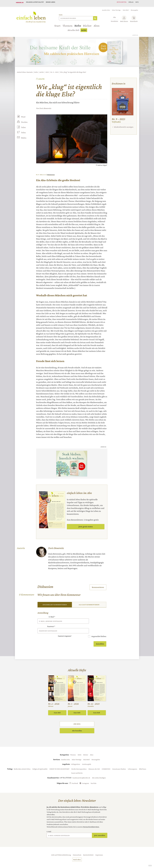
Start (57, 24)
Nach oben (77, 852)
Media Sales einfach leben (22, 761)
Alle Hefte (77, 716)
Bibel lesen (143, 761)
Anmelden (100, 636)
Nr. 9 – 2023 (54, 70)
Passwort (51, 622)
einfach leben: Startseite (25, 70)
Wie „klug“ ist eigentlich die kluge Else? (73, 70)
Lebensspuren (133, 761)
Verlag (129, 2)
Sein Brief (126, 8)
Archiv (84, 28)
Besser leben (52, 2)
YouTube (94, 776)
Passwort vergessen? (65, 629)
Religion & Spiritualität (35, 2)
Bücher (87, 24)
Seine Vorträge (116, 8)
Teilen (23, 126)
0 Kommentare (51, 173)
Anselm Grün (106, 8)
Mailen (24, 136)
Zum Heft (57, 705)
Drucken (24, 120)
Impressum (99, 847)
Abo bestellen (77, 723)
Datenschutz (77, 847)
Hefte (78, 24)
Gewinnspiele (87, 757)
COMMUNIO (106, 761)
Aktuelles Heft (73, 28)
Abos (97, 24)
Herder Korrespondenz (79, 761)
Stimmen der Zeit (94, 761)
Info (136, 2)
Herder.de (20, 2)
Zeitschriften (119, 2)
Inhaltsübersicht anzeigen (124, 125)
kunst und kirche (77, 765)
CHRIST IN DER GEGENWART (59, 761)
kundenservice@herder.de (81, 770)
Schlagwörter (76, 757)
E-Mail (52, 615)
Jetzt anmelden (100, 828)
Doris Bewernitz (45, 107)
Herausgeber (134, 8)
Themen (68, 24)
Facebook (75, 776)
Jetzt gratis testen (86, 525)
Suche (61, 13)
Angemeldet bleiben (99, 629)
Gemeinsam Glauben (119, 761)
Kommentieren (98, 585)
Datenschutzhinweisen (91, 819)
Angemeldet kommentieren (55, 603)
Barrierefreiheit (88, 847)
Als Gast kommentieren (89, 603)
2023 (47, 70)
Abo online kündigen (99, 770)
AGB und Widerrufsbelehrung (61, 847)
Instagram (86, 776)
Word (23, 115)
